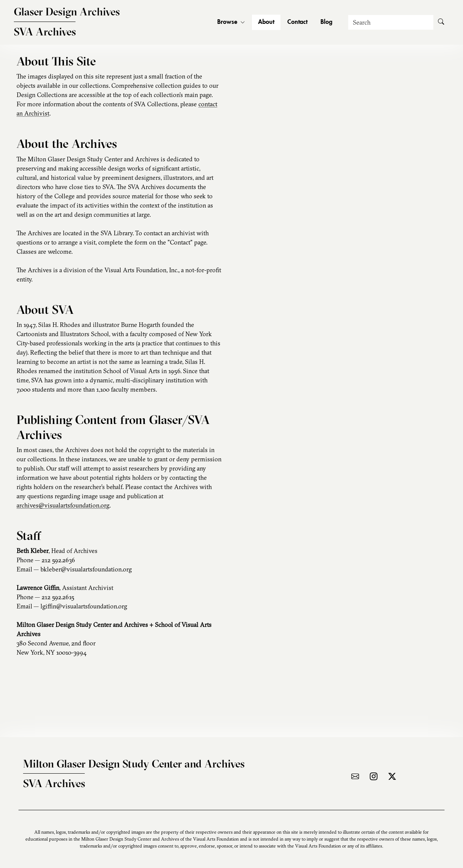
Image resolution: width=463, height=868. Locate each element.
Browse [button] (231, 22)
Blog (326, 22)
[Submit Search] (441, 22)
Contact (297, 22)
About (266, 22)
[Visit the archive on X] (392, 777)
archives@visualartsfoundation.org (63, 505)
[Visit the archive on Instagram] (374, 777)
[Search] (391, 22)
